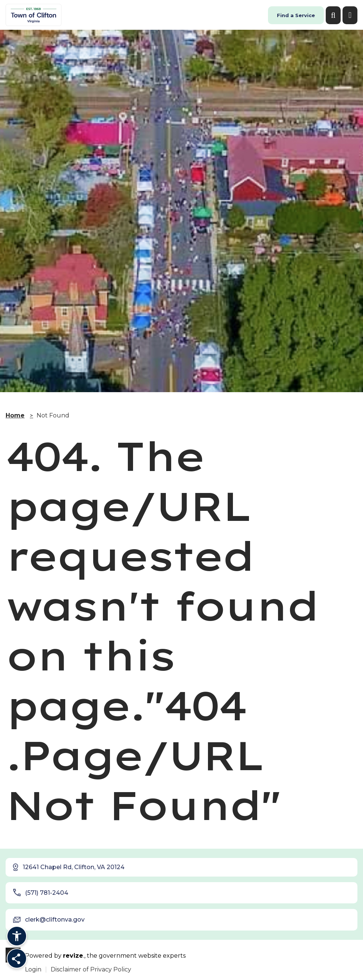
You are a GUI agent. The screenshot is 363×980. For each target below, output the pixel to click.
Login (33, 969)
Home (15, 415)
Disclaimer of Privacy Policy (91, 969)
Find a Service (296, 15)
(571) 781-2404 (41, 893)
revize (73, 956)
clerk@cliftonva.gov (49, 920)
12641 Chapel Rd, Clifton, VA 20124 (68, 867)
